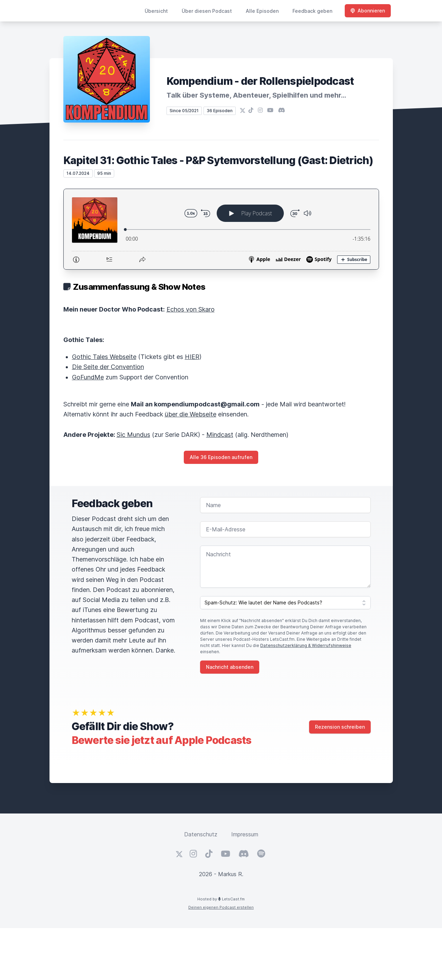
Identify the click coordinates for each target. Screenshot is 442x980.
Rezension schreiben (340, 727)
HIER (192, 357)
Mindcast (220, 435)
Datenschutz (201, 834)
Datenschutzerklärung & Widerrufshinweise (306, 645)
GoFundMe (88, 377)
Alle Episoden (262, 11)
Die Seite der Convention (108, 367)
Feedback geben (312, 11)
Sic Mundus (133, 435)
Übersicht (156, 11)
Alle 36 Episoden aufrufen (221, 457)
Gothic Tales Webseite (104, 357)
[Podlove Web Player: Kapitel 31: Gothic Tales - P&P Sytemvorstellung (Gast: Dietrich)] (221, 229)
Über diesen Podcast (207, 11)
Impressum (245, 834)
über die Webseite (191, 414)
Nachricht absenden (230, 667)
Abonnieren (368, 11)
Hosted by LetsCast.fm (221, 899)
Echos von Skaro (191, 309)
